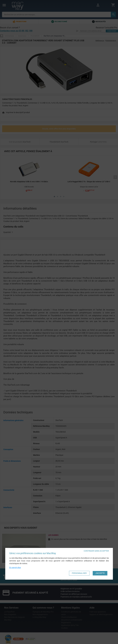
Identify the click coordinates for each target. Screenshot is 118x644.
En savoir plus (15, 567)
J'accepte (100, 573)
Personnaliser (79, 573)
